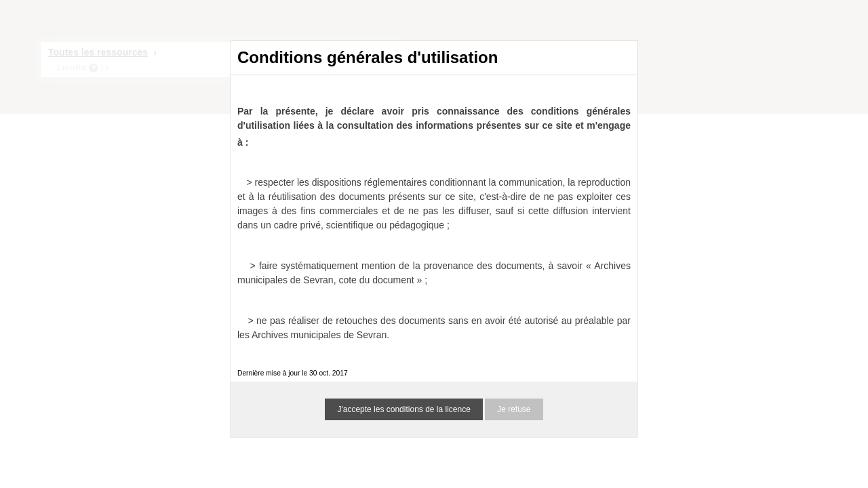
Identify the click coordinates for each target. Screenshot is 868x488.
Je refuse (514, 409)
